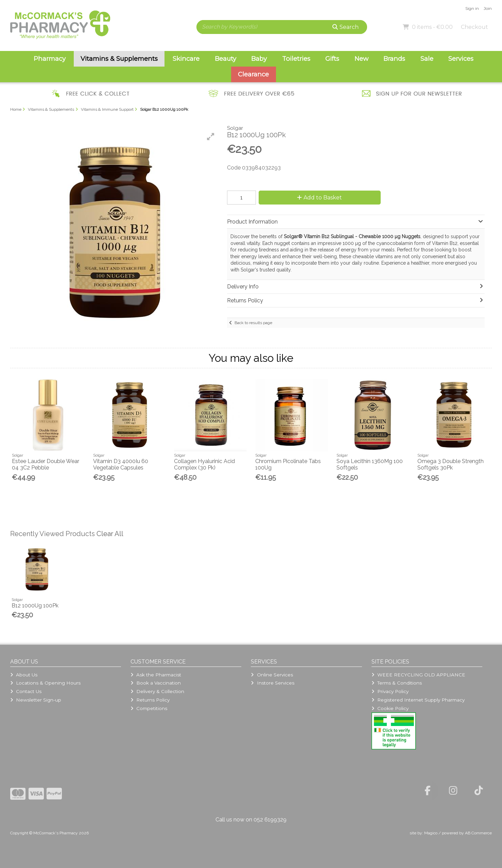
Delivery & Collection (157, 691)
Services (461, 59)
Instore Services (272, 683)
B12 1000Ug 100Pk (35, 606)
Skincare (186, 59)
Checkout (474, 27)
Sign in (472, 8)
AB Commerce (478, 833)
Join (488, 8)
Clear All (110, 534)
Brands (394, 59)
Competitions (149, 708)
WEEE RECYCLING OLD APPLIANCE (418, 675)
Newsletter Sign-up (36, 700)
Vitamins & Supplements (119, 59)
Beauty (226, 59)
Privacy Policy (390, 691)
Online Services (272, 675)
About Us (24, 675)
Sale (427, 59)
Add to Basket (319, 198)
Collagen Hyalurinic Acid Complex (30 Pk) (204, 464)
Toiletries (296, 59)
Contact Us (26, 691)
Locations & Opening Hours (45, 683)
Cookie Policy (390, 708)
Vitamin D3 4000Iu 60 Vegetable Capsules (121, 464)
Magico (431, 833)
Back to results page (253, 323)
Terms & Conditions (397, 683)
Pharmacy (50, 59)
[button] (211, 137)
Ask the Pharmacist (156, 675)
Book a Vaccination (156, 683)
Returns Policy (150, 700)
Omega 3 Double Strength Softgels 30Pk (451, 464)
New (361, 59)
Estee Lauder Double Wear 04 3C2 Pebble (46, 464)
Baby (259, 59)
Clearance (253, 74)
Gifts (332, 59)
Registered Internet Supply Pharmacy (418, 700)
